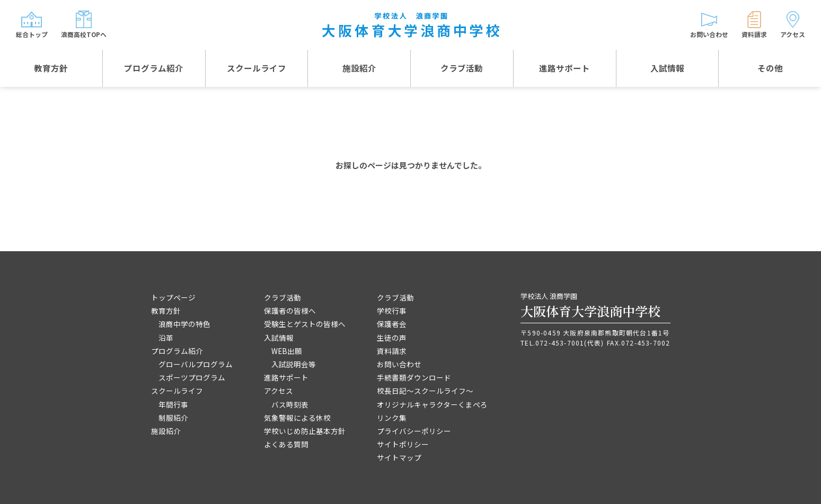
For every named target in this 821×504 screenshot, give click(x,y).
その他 (770, 69)
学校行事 (392, 311)
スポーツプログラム (192, 377)
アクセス (279, 391)
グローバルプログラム (196, 364)
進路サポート (564, 69)
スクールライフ (257, 69)
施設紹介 (359, 69)
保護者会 (392, 324)
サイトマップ (399, 457)
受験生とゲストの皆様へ (305, 324)
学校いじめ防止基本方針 (305, 431)
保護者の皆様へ (290, 311)
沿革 (166, 338)
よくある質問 (286, 444)
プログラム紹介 (154, 69)
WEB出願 (287, 351)
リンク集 (392, 418)
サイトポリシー (403, 444)
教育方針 (51, 69)
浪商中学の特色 (184, 324)
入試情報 (667, 69)
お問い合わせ (399, 364)
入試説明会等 (294, 364)
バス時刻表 (290, 404)
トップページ (173, 297)
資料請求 (392, 351)
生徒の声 (392, 338)
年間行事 (173, 404)
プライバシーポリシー (414, 431)
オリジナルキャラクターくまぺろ (432, 404)
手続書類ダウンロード (414, 377)
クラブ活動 (462, 69)
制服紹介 (173, 418)
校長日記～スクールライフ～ (425, 391)
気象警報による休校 (297, 418)
